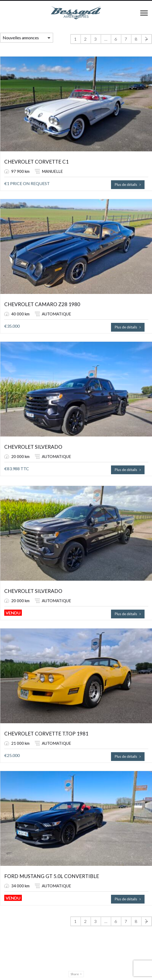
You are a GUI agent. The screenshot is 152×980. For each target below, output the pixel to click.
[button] (27, 38)
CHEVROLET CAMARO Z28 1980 (42, 304)
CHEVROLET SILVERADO (33, 447)
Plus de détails (128, 185)
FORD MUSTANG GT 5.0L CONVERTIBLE (52, 876)
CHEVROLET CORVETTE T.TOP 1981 (46, 734)
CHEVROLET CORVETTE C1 (36, 162)
